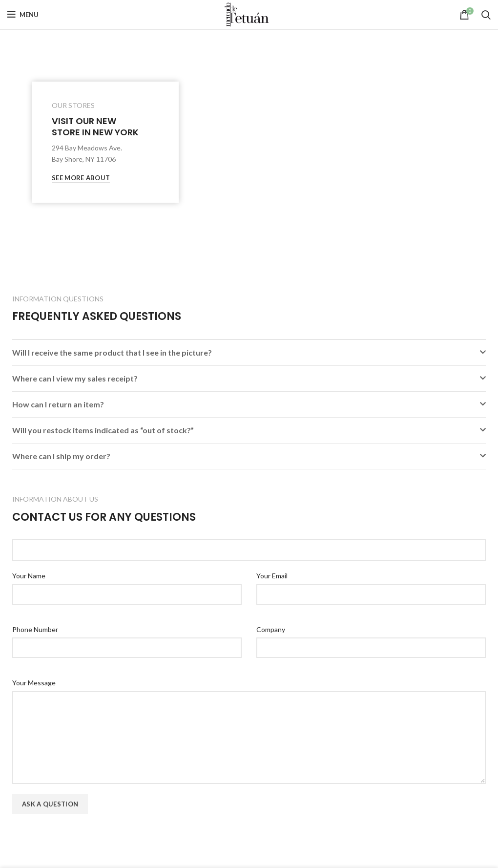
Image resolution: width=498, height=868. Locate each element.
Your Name (29, 576)
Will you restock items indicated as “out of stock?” (103, 430)
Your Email (272, 576)
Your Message (34, 683)
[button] (249, 353)
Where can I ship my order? (61, 456)
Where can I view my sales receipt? (75, 378)
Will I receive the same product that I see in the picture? (112, 352)
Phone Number (35, 629)
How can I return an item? (58, 404)
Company (271, 629)
